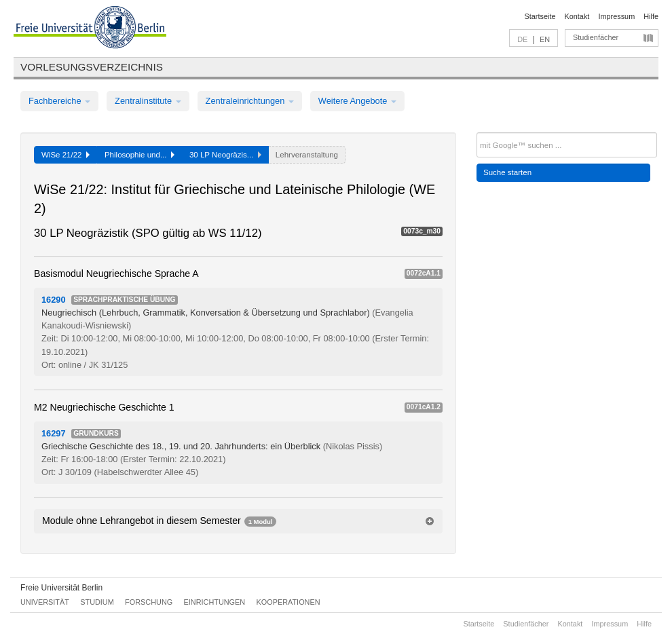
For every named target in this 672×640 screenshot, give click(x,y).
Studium (97, 602)
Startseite (540, 16)
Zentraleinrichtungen (250, 101)
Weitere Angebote (357, 101)
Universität (45, 602)
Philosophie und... (139, 155)
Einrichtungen (215, 602)
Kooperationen (288, 602)
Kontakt (577, 16)
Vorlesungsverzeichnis (92, 67)
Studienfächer (596, 37)
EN (545, 39)
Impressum (616, 16)
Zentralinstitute (148, 101)
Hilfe (651, 16)
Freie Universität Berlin (61, 588)
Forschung (149, 602)
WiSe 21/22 (66, 155)
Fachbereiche (59, 101)
